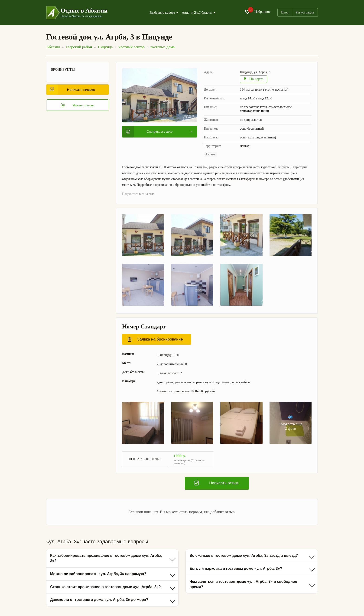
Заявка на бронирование (155, 340)
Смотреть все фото (149, 132)
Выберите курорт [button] (164, 13)
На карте (254, 79)
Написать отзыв (216, 483)
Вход (285, 12)
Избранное (257, 12)
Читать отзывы (78, 105)
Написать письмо (72, 90)
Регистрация (305, 12)
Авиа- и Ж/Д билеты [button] (199, 13)
